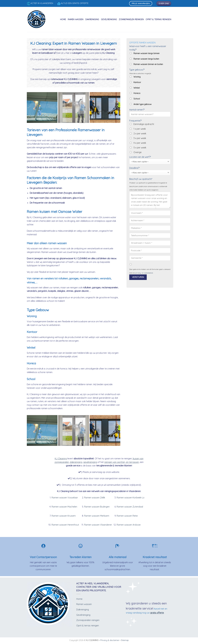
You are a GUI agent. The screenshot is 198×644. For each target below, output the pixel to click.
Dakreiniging (92, 19)
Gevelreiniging (109, 19)
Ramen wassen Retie (127, 516)
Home (63, 19)
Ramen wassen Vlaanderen (98, 525)
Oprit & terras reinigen (158, 19)
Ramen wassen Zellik (95, 498)
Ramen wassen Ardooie (129, 525)
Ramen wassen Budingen (97, 507)
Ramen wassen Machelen (64, 507)
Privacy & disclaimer (110, 640)
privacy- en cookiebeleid (144, 273)
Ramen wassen (76, 19)
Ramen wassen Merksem (97, 516)
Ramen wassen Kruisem (64, 516)
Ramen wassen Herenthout (65, 525)
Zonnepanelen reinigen (131, 19)
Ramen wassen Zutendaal (130, 507)
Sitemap (125, 640)
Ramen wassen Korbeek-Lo (130, 498)
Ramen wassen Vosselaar (65, 498)
